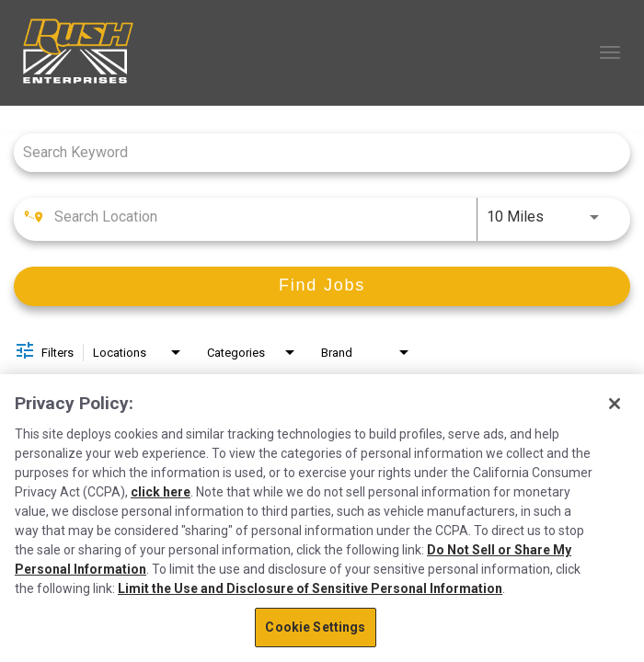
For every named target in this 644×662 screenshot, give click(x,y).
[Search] (322, 286)
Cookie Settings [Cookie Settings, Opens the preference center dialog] (315, 627)
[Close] (615, 404)
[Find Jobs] (322, 286)
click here (161, 492)
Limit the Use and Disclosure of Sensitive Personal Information (310, 588)
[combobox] (313, 152)
